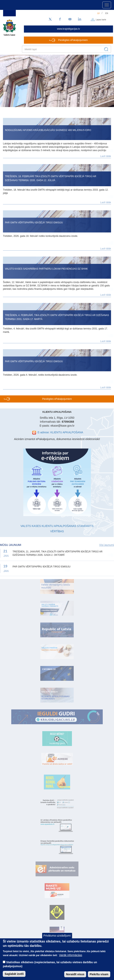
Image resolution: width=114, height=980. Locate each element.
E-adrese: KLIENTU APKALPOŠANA (60, 432)
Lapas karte (101, 19)
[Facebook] (60, 19)
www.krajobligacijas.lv (69, 29)
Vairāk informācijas (70, 959)
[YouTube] (70, 19)
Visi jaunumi (107, 545)
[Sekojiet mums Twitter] (50, 19)
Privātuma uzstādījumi (57, 940)
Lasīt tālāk (106, 156)
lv (99, 13)
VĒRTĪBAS (57, 531)
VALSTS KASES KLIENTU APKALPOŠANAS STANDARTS (57, 526)
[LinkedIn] (80, 19)
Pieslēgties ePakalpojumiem (73, 40)
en (107, 13)
